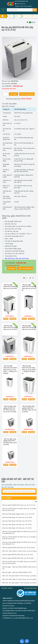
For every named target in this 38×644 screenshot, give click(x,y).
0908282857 (11, 608)
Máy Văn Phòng (19, 485)
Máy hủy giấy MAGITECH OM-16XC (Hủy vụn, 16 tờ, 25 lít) (10, 327)
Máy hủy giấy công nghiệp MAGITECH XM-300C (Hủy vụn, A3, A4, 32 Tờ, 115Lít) (10, 409)
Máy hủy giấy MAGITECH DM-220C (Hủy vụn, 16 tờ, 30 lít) (29, 327)
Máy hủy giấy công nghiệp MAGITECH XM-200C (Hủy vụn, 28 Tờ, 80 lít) (29, 409)
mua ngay (13, 319)
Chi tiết (6, 319)
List (25, 278)
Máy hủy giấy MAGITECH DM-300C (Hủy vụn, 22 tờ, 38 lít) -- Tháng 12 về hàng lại (29, 370)
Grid (32, 278)
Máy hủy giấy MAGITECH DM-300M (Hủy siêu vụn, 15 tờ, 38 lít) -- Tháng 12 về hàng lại (10, 370)
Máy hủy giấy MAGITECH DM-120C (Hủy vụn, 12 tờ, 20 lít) (10, 287)
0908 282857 (28, 6)
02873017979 (21, 4)
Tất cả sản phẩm (7, 485)
